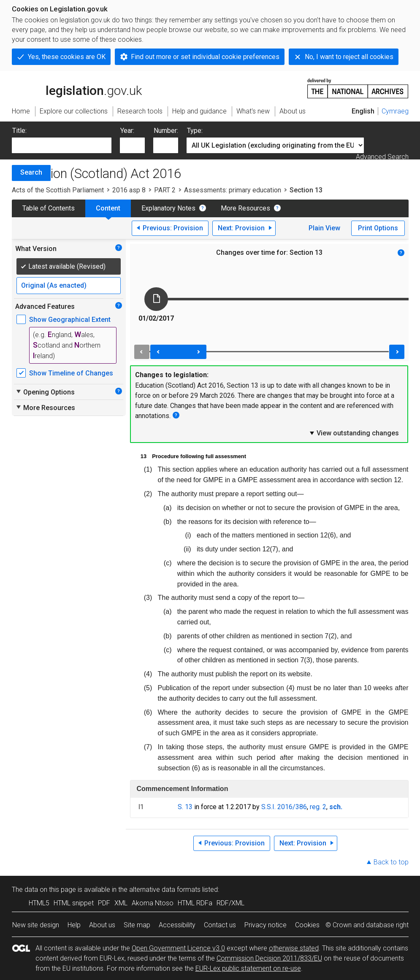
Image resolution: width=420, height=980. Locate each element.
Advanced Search (382, 157)
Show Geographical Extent (70, 320)
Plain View (324, 228)
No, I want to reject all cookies (349, 57)
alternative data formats (165, 890)
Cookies (307, 925)
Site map (137, 925)
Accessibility (177, 925)
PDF (104, 903)
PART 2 (165, 190)
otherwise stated (294, 948)
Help (74, 925)
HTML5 (39, 903)
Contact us (220, 925)
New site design (36, 925)
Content (108, 208)
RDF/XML (230, 903)
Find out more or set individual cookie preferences (205, 57)
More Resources (245, 208)
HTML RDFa (195, 903)
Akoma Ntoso (153, 903)
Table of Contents (49, 208)
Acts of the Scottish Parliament (58, 190)
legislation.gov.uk (77, 88)
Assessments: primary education (233, 190)
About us (102, 925)
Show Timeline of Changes (71, 373)
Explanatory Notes (168, 208)
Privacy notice (266, 925)
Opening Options (45, 392)
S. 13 (185, 807)
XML (121, 903)
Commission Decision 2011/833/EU (269, 958)
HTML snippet (74, 903)
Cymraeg (395, 111)
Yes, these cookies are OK (67, 57)
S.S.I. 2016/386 (284, 807)
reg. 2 (318, 807)
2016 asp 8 (129, 190)
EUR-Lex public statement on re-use (248, 968)
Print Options (378, 228)
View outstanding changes (354, 433)
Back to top (391, 862)
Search (31, 172)
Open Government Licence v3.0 (178, 948)
